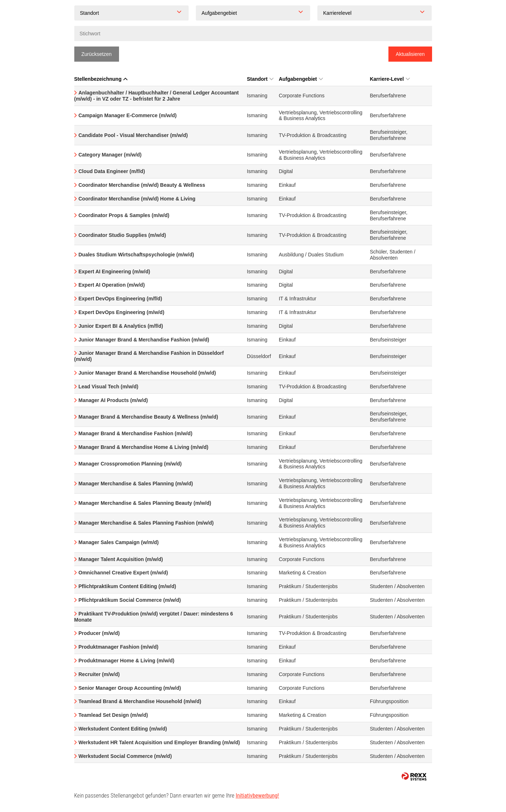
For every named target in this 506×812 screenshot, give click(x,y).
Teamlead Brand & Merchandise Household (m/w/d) (140, 701)
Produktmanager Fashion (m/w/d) (119, 647)
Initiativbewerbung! (257, 796)
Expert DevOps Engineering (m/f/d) (120, 299)
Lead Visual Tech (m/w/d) (109, 387)
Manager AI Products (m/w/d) (113, 400)
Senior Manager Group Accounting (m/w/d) (130, 688)
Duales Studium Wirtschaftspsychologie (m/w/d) (136, 255)
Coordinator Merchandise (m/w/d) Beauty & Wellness (142, 185)
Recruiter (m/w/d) (99, 674)
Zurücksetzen (97, 54)
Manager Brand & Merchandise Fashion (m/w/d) (136, 433)
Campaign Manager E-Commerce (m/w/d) (128, 115)
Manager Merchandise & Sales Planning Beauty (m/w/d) (145, 503)
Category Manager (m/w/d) (110, 155)
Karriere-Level (390, 79)
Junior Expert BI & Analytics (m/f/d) (121, 326)
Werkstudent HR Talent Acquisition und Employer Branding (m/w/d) (159, 742)
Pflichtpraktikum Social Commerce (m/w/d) (130, 600)
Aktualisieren (410, 54)
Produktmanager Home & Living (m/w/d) (127, 661)
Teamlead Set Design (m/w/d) (113, 715)
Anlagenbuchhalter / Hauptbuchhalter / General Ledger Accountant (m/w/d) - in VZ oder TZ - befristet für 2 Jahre (157, 96)
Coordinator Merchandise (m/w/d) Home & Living (137, 199)
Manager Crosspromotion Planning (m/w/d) (130, 464)
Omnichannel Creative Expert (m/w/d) (123, 573)
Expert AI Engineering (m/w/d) (115, 272)
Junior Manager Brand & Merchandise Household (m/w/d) (147, 373)
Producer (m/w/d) (99, 633)
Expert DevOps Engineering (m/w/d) (122, 312)
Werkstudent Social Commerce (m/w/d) (125, 756)
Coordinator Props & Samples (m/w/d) (124, 215)
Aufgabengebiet (301, 79)
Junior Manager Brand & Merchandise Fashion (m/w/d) (144, 340)
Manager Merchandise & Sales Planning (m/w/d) (136, 484)
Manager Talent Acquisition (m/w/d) (121, 559)
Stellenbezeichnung (101, 79)
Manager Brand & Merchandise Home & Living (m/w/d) (144, 447)
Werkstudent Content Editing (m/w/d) (123, 729)
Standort (260, 79)
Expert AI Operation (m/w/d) (112, 285)
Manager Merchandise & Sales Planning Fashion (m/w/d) (146, 523)
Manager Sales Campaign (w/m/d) (119, 542)
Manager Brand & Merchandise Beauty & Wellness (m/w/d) (148, 417)
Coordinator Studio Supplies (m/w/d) (122, 235)
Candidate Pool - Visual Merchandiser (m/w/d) (133, 135)
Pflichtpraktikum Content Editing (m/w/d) (127, 586)
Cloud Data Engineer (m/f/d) (112, 171)
